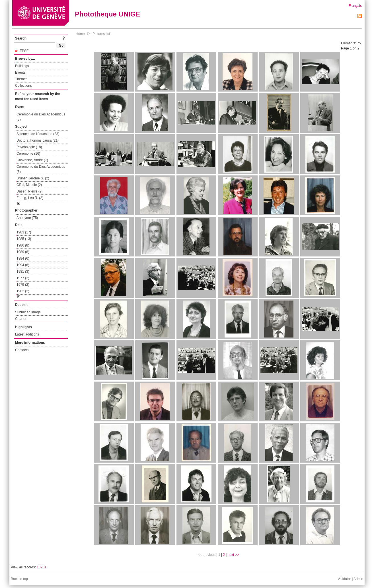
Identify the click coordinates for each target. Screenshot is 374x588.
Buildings (22, 66)
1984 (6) (23, 258)
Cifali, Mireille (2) (29, 185)
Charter (21, 319)
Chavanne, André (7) (32, 160)
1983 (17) (24, 232)
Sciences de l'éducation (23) (38, 134)
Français (355, 6)
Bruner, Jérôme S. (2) (33, 178)
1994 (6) (23, 265)
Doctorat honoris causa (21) (38, 140)
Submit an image (28, 312)
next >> (233, 555)
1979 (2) (23, 285)
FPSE (22, 51)
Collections (23, 86)
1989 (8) (23, 252)
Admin (358, 579)
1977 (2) (23, 278)
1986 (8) (23, 245)
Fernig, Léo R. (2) (30, 198)
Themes (21, 79)
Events (20, 73)
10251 (41, 567)
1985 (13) (24, 239)
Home (80, 34)
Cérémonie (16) (28, 154)
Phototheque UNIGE (107, 14)
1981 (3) (23, 272)
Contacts (22, 350)
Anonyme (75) (27, 218)
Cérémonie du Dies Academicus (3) (41, 117)
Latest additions (27, 334)
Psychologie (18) (29, 147)
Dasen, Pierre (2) (29, 191)
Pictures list (101, 34)
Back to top (19, 579)
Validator (344, 579)
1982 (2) (23, 291)
